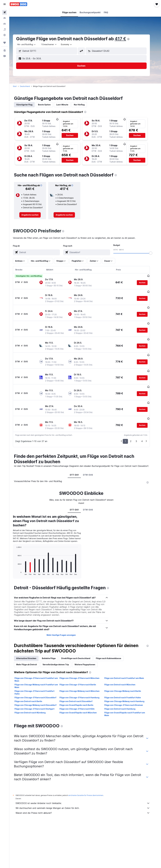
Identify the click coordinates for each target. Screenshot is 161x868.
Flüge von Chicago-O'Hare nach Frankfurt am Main (40, 659)
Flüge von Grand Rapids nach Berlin (80, 685)
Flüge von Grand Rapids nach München (82, 692)
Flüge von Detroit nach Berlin (32, 681)
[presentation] (132, 39)
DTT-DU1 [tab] (78, 454)
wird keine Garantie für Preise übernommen (89, 775)
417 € (124, 39)
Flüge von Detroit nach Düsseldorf (80, 681)
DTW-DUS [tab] (92, 454)
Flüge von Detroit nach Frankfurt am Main (128, 658)
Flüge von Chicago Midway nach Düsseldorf (39, 685)
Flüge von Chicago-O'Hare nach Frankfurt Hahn (38, 672)
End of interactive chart (19, 553)
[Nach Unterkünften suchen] (5, 18)
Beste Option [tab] (48, 105)
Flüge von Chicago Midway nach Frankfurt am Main (40, 666)
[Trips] (5, 43)
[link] (34, 215)
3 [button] (140, 421)
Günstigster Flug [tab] (28, 105)
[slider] (154, 253)
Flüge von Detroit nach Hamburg (124, 689)
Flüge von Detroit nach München (124, 664)
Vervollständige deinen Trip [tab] (59, 644)
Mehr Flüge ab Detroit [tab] (30, 644)
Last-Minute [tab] (66, 105)
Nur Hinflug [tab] (83, 105)
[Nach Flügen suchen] (5, 12)
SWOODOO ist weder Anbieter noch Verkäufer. (86, 783)
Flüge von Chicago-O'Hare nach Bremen (127, 685)
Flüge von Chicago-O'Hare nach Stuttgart (38, 689)
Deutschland (29, 86)
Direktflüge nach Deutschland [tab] (79, 638)
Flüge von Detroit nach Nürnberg (34, 692)
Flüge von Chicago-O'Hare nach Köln (81, 689)
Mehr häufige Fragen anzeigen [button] (65, 615)
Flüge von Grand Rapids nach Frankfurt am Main (128, 694)
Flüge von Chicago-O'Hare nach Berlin (82, 664)
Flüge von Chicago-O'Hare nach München (83, 658)
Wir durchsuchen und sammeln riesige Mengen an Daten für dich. (86, 788)
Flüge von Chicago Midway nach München (83, 671)
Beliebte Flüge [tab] (53, 638)
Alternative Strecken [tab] (30, 638)
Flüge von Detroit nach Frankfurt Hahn (126, 677)
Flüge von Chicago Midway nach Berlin (126, 671)
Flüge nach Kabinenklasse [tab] (112, 638)
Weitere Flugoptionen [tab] (89, 644)
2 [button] (134, 421)
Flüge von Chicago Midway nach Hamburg (128, 681)
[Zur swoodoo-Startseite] (18, 4)
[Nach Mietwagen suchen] (5, 24)
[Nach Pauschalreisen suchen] (5, 29)
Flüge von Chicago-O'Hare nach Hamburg (83, 677)
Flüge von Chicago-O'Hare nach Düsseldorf (39, 677)
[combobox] (70, 44)
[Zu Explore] (5, 35)
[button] (5, 4)
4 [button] (146, 421)
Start (19, 86)
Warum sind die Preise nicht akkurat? (86, 793)
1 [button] (129, 421)
